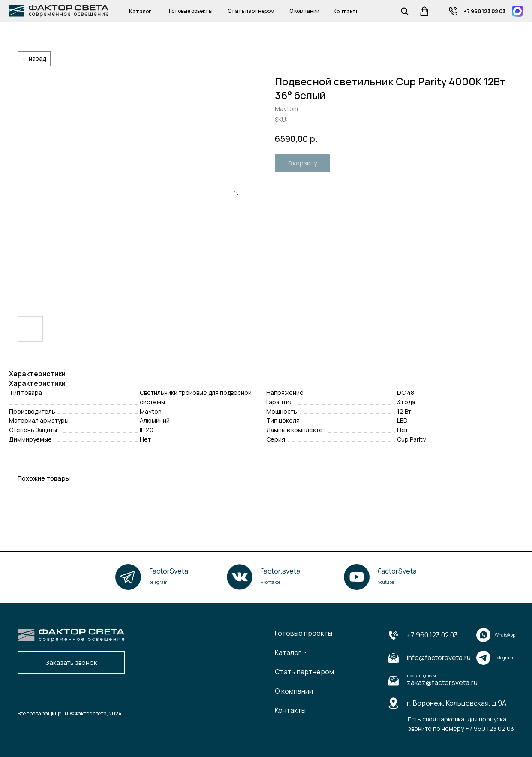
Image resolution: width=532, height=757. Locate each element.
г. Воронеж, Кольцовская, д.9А (457, 703)
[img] (453, 11)
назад (37, 59)
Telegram (504, 658)
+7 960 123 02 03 (432, 635)
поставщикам (421, 676)
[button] (71, 662)
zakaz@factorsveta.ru (442, 682)
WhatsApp (505, 635)
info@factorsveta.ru (439, 658)
